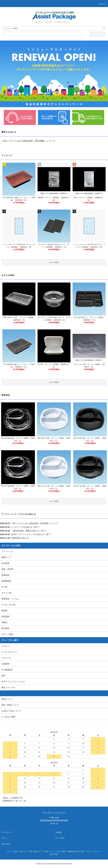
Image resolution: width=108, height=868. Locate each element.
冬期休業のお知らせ (20, 538)
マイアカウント (7, 832)
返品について (49, 851)
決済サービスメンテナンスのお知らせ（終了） (32, 534)
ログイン (4, 838)
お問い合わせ (6, 844)
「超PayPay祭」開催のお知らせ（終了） (29, 531)
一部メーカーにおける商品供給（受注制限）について (28, 141)
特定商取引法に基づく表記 (76, 851)
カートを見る (60, 838)
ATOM (56, 854)
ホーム (9, 851)
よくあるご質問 (60, 851)
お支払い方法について (21, 851)
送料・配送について (36, 851)
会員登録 (58, 832)
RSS (52, 854)
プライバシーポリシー (93, 851)
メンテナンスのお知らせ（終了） (26, 527)
